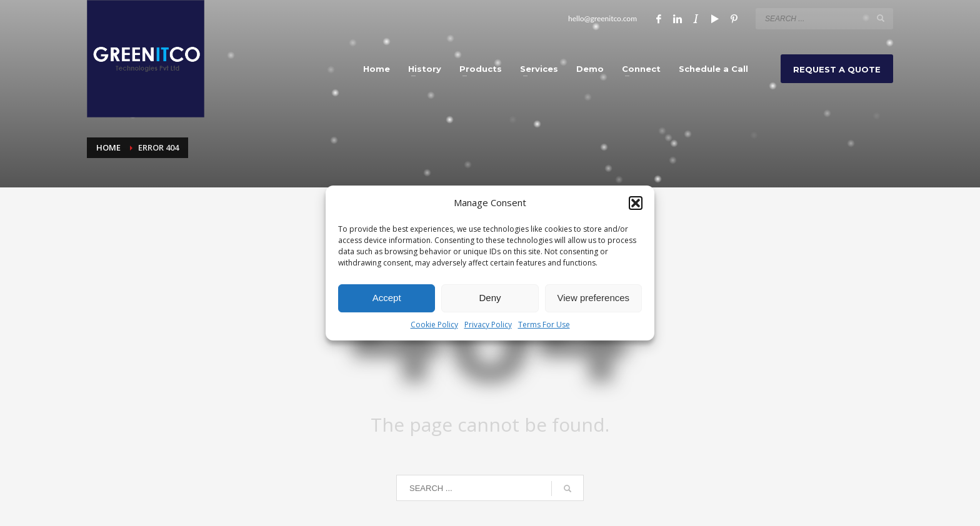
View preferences (594, 298)
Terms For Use (544, 325)
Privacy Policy (488, 325)
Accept (387, 298)
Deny (490, 298)
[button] (636, 203)
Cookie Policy (434, 325)
